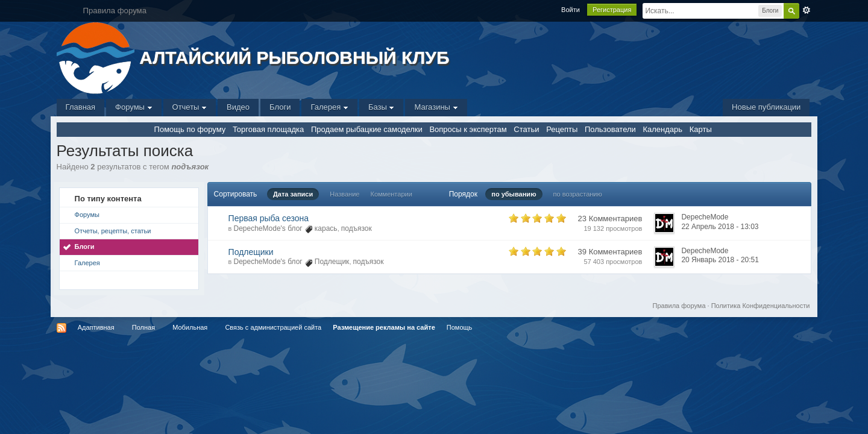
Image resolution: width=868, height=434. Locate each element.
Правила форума (679, 306)
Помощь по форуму (190, 129)
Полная (143, 327)
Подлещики (251, 252)
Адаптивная (96, 327)
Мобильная (190, 327)
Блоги (280, 107)
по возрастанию (578, 194)
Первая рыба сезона (269, 218)
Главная (80, 107)
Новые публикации (766, 107)
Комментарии (392, 194)
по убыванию (514, 194)
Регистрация (612, 10)
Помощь (460, 327)
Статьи (526, 129)
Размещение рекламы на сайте (384, 327)
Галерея (329, 107)
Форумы (134, 107)
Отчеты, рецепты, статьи (113, 231)
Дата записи (293, 194)
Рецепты (562, 129)
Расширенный (807, 10)
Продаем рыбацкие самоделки (367, 129)
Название (344, 194)
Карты (701, 129)
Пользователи (610, 129)
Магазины (436, 107)
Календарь (662, 129)
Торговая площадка (268, 129)
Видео (238, 107)
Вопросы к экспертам (468, 129)
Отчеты (190, 107)
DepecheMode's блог (268, 228)
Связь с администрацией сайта (273, 327)
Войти (571, 10)
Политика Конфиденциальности (761, 306)
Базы (382, 107)
